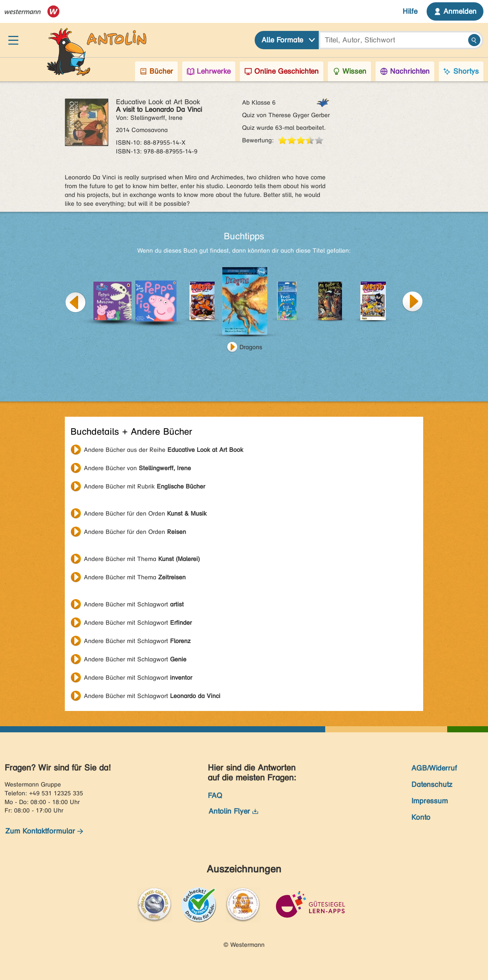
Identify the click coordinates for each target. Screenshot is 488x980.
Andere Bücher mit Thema (142, 559)
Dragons (251, 347)
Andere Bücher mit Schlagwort (134, 604)
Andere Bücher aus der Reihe (164, 450)
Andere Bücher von (137, 468)
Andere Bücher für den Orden (145, 513)
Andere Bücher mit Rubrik (144, 486)
